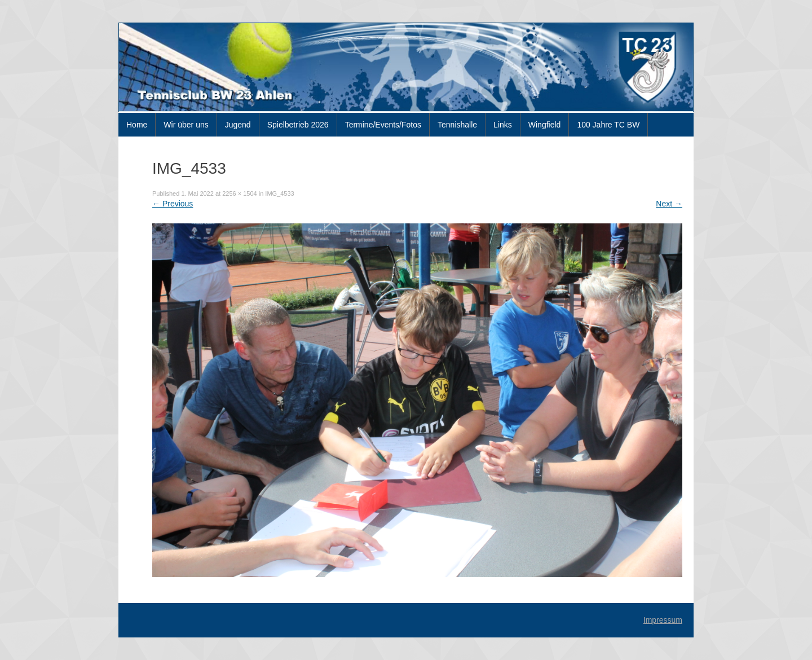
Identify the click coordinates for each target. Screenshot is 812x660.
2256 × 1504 (239, 193)
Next (669, 204)
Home (137, 125)
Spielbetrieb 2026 (298, 125)
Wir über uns (186, 125)
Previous (173, 204)
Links (503, 125)
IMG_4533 (279, 193)
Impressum (663, 620)
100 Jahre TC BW (608, 125)
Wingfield (545, 125)
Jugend (238, 125)
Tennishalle (457, 125)
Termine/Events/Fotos (383, 125)
